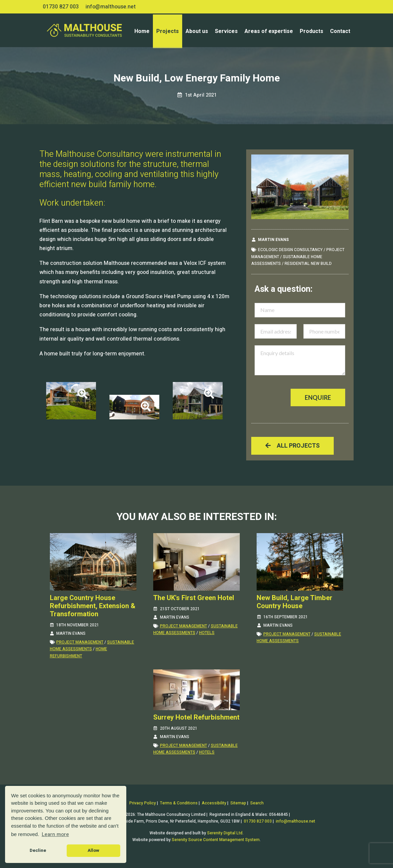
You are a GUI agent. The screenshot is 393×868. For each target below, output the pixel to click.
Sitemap (238, 803)
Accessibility (214, 803)
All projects (292, 446)
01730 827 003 (61, 7)
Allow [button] (93, 850)
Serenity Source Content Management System (216, 840)
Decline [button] (38, 850)
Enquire (318, 397)
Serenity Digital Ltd (225, 833)
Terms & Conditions (179, 803)
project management (80, 642)
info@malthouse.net (111, 7)
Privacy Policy (143, 803)
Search (257, 803)
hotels (207, 633)
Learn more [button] (55, 834)
